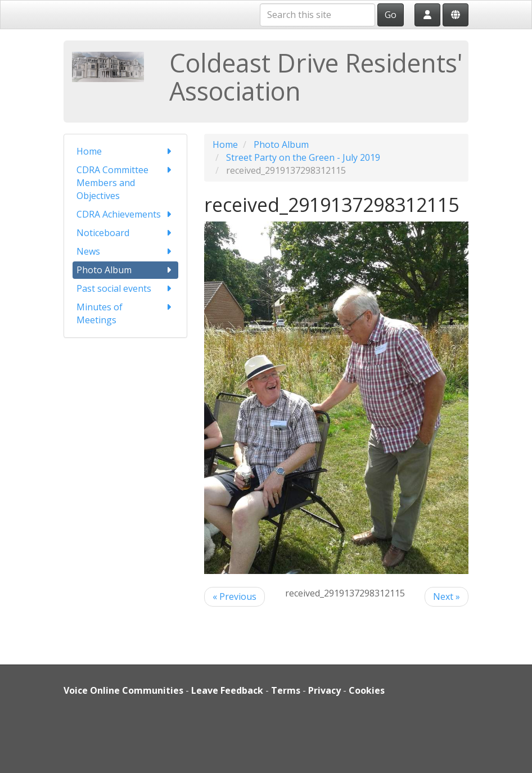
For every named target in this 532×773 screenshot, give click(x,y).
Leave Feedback (227, 690)
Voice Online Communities (123, 690)
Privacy (324, 690)
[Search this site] (317, 15)
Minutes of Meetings (125, 313)
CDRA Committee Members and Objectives (125, 183)
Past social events (125, 289)
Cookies (367, 690)
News (125, 252)
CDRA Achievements (125, 214)
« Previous (235, 596)
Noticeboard (125, 233)
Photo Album (125, 270)
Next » (447, 596)
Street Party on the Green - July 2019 (303, 157)
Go (391, 15)
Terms (286, 690)
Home (125, 152)
